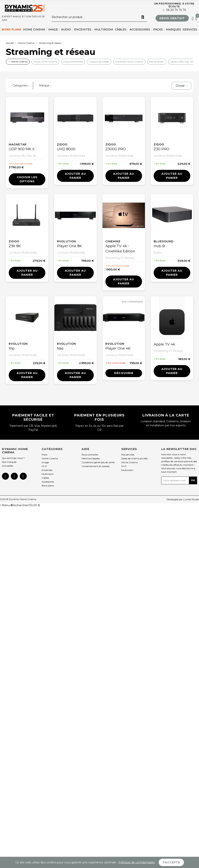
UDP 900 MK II (22, 149)
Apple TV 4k (164, 344)
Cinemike (113, 241)
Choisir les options (27, 179)
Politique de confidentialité (137, 862)
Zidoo (62, 144)
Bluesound (164, 241)
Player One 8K (69, 246)
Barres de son (157, 62)
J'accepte (171, 862)
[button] (172, 18)
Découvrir (124, 373)
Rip (12, 348)
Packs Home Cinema (45, 62)
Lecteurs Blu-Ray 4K (182, 62)
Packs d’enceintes (73, 62)
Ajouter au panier (75, 176)
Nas (60, 348)
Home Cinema (19, 62)
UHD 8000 (66, 149)
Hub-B (159, 246)
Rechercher (143, 17)
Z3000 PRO (116, 149)
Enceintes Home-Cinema (129, 62)
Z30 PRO (162, 149)
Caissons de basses (99, 62)
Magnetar (18, 144)
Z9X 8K (15, 246)
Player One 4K (118, 348)
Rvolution (66, 241)
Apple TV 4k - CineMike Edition (120, 249)
